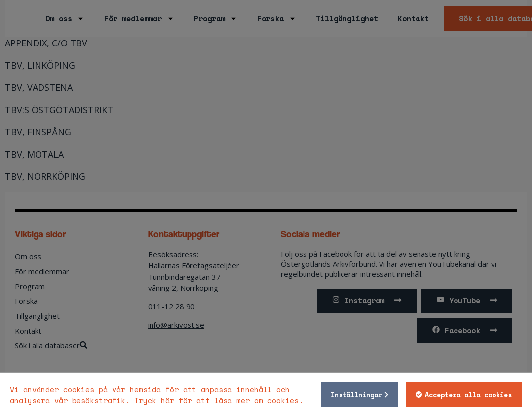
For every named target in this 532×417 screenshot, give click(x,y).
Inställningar (356, 395)
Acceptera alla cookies (468, 395)
